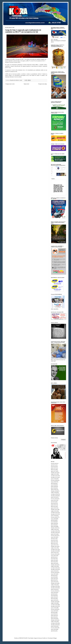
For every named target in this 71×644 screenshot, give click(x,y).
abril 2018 (53, 483)
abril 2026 (53, 631)
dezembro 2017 (54, 477)
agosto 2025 (53, 619)
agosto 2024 (53, 600)
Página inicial (26, 84)
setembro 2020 (54, 528)
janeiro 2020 (54, 516)
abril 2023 (53, 576)
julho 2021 (53, 543)
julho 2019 (53, 507)
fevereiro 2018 (54, 480)
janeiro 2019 (54, 497)
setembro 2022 (54, 565)
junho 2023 (53, 579)
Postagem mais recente (10, 84)
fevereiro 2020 (54, 517)
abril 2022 (53, 557)
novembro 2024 (54, 605)
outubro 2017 (54, 474)
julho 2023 (53, 580)
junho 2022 (53, 560)
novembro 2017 (54, 476)
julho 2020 (53, 525)
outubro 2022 (54, 566)
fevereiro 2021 (54, 536)
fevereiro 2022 (54, 554)
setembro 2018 (54, 491)
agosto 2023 (53, 582)
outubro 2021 (54, 548)
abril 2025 (53, 613)
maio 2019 (53, 503)
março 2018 (53, 482)
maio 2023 (53, 577)
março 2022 (53, 556)
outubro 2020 (54, 530)
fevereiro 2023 (54, 573)
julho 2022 (53, 562)
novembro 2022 (54, 568)
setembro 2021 (54, 546)
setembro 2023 (54, 583)
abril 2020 (53, 520)
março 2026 (53, 629)
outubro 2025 (54, 622)
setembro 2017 (54, 473)
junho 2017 (53, 468)
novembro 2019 (54, 513)
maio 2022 (53, 559)
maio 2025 (53, 614)
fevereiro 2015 (54, 464)
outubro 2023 (54, 585)
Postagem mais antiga (43, 84)
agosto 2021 (53, 545)
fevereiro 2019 (54, 499)
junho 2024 (53, 597)
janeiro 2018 (54, 479)
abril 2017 (53, 465)
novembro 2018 (54, 494)
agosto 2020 (53, 527)
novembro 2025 (54, 623)
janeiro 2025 (54, 608)
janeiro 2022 (54, 553)
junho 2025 (53, 616)
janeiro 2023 (54, 571)
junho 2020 (53, 523)
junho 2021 (53, 542)
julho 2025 (53, 617)
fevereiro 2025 (54, 609)
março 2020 (53, 519)
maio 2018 (53, 485)
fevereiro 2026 (54, 628)
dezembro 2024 (54, 606)
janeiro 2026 (54, 626)
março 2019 (53, 500)
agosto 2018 (53, 490)
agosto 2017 (53, 471)
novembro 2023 (54, 586)
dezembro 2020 (54, 533)
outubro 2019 (54, 511)
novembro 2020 (54, 531)
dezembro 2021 (54, 551)
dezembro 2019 (54, 514)
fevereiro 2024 (54, 591)
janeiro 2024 (54, 589)
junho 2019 (53, 505)
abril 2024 (53, 594)
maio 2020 (53, 522)
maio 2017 (53, 467)
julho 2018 (53, 488)
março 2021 (53, 537)
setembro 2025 (54, 620)
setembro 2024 (54, 602)
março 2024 (53, 593)
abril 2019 (53, 502)
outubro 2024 (54, 603)
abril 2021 (53, 539)
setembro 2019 (54, 510)
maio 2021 (53, 540)
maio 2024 (53, 596)
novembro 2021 (54, 550)
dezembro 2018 (54, 496)
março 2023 (53, 574)
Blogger (55, 638)
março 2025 (53, 611)
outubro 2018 (54, 493)
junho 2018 (53, 487)
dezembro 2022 (54, 570)
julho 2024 (53, 599)
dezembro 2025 (54, 625)
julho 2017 (53, 470)
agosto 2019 (53, 508)
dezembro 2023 (54, 588)
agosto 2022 (53, 563)
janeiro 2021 (54, 534)
